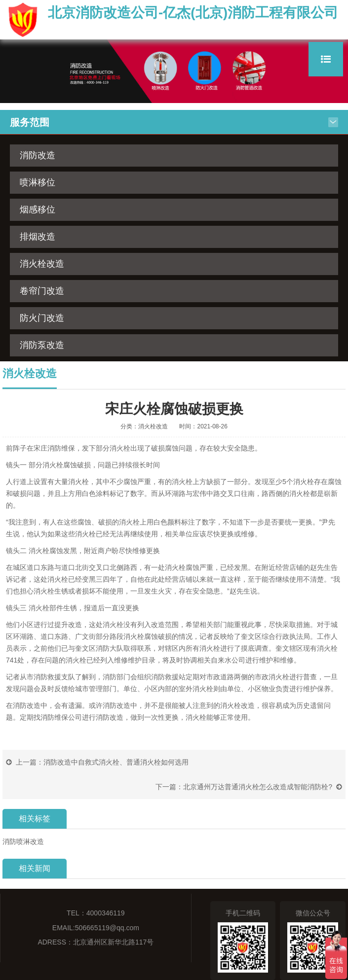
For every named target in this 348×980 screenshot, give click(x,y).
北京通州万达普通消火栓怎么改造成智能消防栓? (258, 787)
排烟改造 (38, 237)
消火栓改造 (42, 264)
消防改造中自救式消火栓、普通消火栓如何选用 (116, 762)
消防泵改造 (42, 345)
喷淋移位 (38, 182)
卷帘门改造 (42, 291)
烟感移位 (38, 210)
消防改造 (38, 155)
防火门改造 (42, 318)
